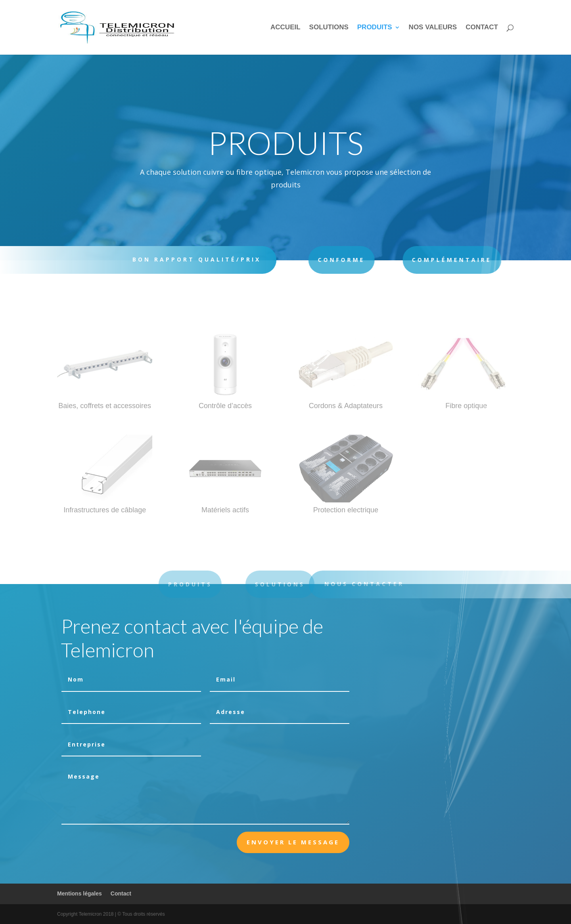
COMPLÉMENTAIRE (425, 260)
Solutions (329, 28)
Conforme (323, 260)
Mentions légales (80, 893)
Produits (375, 28)
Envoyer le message (293, 842)
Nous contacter (374, 584)
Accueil (285, 28)
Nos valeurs (433, 28)
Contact (482, 28)
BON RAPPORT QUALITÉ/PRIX (191, 259)
